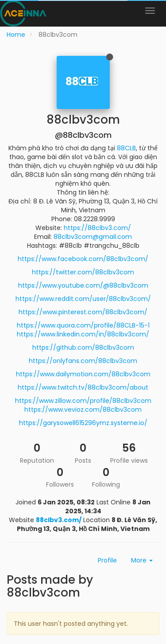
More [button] (142, 560)
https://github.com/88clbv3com (83, 347)
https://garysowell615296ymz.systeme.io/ (83, 423)
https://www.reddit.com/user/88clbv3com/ (83, 299)
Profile (107, 560)
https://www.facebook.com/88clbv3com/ (83, 259)
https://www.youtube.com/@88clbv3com (83, 285)
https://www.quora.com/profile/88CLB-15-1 (83, 325)
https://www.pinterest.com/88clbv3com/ (83, 312)
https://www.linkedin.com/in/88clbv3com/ (83, 334)
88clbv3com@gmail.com (93, 237)
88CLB (126, 148)
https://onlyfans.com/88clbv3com (83, 361)
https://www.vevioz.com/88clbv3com (83, 410)
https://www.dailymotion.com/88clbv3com (83, 374)
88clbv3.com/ (59, 520)
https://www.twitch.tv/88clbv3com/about (83, 387)
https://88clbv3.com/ (97, 228)
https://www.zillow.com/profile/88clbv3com (83, 401)
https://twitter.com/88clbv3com (83, 272)
